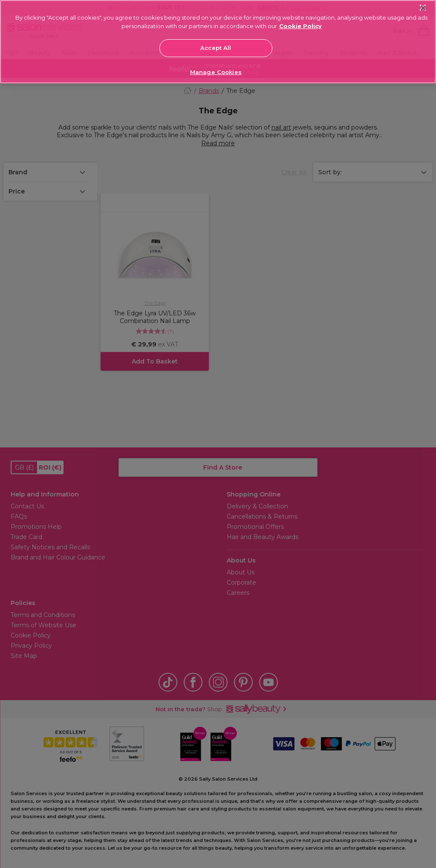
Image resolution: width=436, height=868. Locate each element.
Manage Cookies (216, 72)
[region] (218, 42)
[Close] (423, 8)
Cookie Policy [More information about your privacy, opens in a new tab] (300, 26)
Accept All (216, 48)
